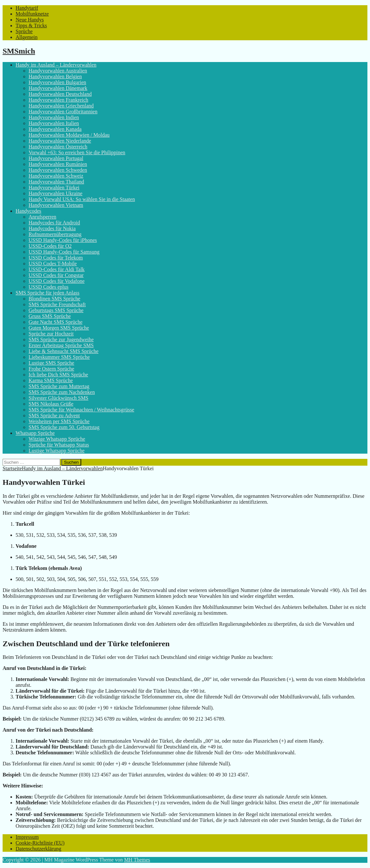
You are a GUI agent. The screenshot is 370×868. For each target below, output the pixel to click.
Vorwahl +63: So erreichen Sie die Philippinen (77, 152)
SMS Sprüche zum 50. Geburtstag (64, 427)
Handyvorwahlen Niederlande (60, 141)
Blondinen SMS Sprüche (54, 299)
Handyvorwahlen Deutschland (60, 94)
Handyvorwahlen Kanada (55, 129)
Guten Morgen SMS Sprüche (59, 328)
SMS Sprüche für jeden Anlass (47, 293)
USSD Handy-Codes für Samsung (64, 252)
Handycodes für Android (54, 223)
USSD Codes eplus (49, 287)
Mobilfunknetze (32, 14)
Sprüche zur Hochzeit (51, 334)
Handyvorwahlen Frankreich (58, 100)
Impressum (27, 837)
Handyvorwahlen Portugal (56, 158)
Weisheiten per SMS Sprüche (59, 421)
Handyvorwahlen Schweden (58, 170)
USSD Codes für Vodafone (57, 281)
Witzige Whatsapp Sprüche (57, 439)
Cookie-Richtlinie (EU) (40, 843)
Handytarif (27, 8)
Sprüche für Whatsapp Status (59, 445)
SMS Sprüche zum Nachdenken (62, 392)
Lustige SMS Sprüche (51, 363)
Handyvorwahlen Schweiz (56, 176)
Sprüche (24, 31)
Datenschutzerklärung (38, 849)
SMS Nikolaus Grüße (51, 404)
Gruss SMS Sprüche (50, 316)
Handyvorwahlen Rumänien (58, 164)
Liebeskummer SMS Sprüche (59, 357)
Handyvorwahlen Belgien (55, 76)
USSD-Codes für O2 (50, 246)
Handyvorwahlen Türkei (54, 188)
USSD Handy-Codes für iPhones (63, 240)
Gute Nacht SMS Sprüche (56, 322)
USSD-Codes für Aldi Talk (57, 269)
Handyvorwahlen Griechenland (61, 106)
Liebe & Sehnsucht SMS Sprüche (64, 351)
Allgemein (27, 37)
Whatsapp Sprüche (35, 433)
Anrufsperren (42, 217)
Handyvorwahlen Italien (54, 123)
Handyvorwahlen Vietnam (56, 205)
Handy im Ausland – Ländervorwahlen (56, 65)
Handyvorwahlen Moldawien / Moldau (69, 135)
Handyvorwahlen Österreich (58, 147)
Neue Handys (30, 20)
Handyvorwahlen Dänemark (58, 88)
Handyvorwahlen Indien (54, 117)
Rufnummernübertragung (55, 234)
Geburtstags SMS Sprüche (56, 310)
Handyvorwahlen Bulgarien (57, 82)
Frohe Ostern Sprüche (51, 369)
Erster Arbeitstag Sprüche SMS (61, 345)
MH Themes (137, 860)
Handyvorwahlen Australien (58, 71)
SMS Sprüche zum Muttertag (59, 386)
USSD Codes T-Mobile (53, 264)
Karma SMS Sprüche (51, 380)
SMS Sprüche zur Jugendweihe (61, 340)
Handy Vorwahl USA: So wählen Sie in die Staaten (82, 199)
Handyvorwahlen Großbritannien (63, 112)
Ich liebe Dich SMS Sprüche (58, 375)
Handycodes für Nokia (52, 228)
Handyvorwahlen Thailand (56, 182)
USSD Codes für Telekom (56, 258)
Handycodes (28, 211)
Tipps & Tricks (31, 25)
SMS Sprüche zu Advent (54, 415)
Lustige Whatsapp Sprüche (57, 451)
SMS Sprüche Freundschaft (57, 304)
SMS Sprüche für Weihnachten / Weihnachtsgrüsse (81, 410)
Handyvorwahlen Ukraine (56, 193)
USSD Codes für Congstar (56, 275)
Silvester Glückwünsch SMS (58, 398)
